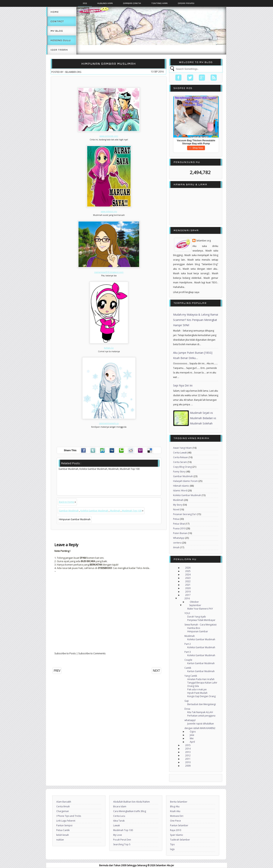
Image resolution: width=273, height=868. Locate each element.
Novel (176, 509)
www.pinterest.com (109, 136)
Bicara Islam (120, 806)
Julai (192, 735)
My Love (118, 835)
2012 (188, 755)
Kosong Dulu (61, 40)
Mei (192, 738)
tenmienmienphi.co (109, 423)
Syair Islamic (177, 835)
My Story (178, 505)
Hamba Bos (194, 628)
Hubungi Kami (105, 3)
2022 (188, 581)
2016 (187, 598)
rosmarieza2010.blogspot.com (109, 272)
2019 (188, 592)
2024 (188, 575)
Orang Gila (193, 686)
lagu (172, 849)
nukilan (60, 840)
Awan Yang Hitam (182, 448)
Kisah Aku (175, 811)
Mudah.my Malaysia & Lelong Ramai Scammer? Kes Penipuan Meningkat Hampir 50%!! (196, 320)
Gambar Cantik (132, 3)
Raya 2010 (176, 830)
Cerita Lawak (180, 453)
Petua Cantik (63, 830)
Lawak (116, 825)
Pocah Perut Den (122, 840)
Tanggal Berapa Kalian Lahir (202, 683)
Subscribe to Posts (65, 653)
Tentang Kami (159, 3)
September (195, 605)
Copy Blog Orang (182, 467)
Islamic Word (180, 491)
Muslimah (115, 511)
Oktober (194, 602)
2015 (188, 745)
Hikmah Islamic (181, 486)
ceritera (177, 543)
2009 (188, 766)
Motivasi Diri (177, 816)
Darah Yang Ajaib (197, 617)
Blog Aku (175, 806)
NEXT (156, 671)
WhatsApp (179, 538)
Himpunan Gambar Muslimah (109, 64)
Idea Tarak (59, 50)
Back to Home (67, 502)
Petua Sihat (179, 524)
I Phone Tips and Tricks (69, 816)
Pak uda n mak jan (197, 689)
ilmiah (176, 547)
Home (55, 12)
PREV (57, 671)
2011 (188, 759)
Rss (85, 3)
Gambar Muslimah (69, 511)
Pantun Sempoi (64, 825)
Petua (176, 519)
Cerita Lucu (119, 816)
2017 (188, 595)
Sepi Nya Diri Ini (183, 385)
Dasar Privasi (186, 3)
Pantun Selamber (179, 825)
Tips (172, 844)
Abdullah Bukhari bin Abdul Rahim (131, 802)
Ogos (193, 732)
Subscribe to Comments (92, 653)
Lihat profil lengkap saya (186, 292)
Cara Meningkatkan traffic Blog (130, 811)
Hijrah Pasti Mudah (197, 693)
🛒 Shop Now (196, 148)
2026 (188, 568)
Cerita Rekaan (180, 457)
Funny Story (179, 472)
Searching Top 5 (122, 844)
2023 (188, 578)
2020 (188, 588)
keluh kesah (63, 835)
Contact (57, 21)
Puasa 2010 (179, 528)
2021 (188, 585)
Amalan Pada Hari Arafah (201, 679)
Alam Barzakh (64, 802)
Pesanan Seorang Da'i (185, 514)
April (192, 742)
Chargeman (63, 811)
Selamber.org (204, 241)
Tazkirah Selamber (180, 840)
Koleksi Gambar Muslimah (94, 511)
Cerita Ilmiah (63, 806)
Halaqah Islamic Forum (185, 481)
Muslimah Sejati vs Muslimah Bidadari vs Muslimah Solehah (203, 418)
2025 (188, 571)
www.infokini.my (109, 211)
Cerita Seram (180, 462)
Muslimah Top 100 (132, 511)
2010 (188, 762)
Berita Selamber (179, 802)
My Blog (57, 31)
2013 (188, 752)
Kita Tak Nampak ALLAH (200, 712)
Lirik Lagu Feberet (66, 821)
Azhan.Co (109, 348)
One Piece (175, 821)
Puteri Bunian (180, 533)
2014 (188, 749)
